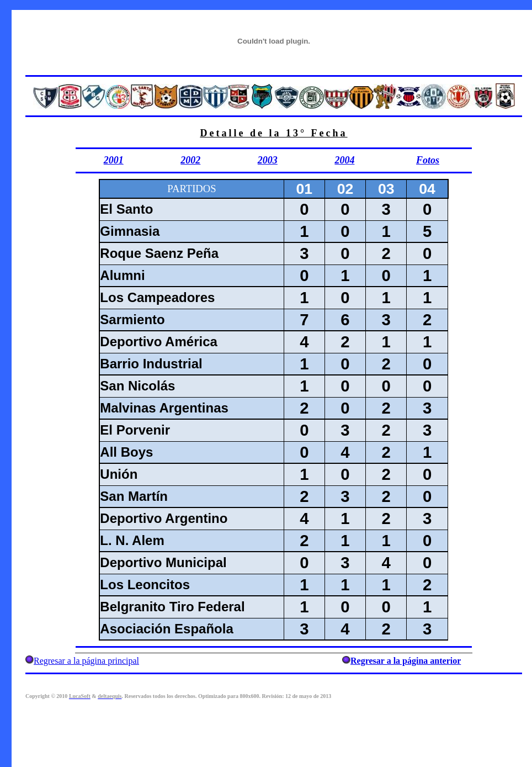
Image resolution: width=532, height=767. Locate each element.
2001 (114, 160)
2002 (190, 160)
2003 (268, 160)
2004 (344, 160)
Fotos (428, 160)
